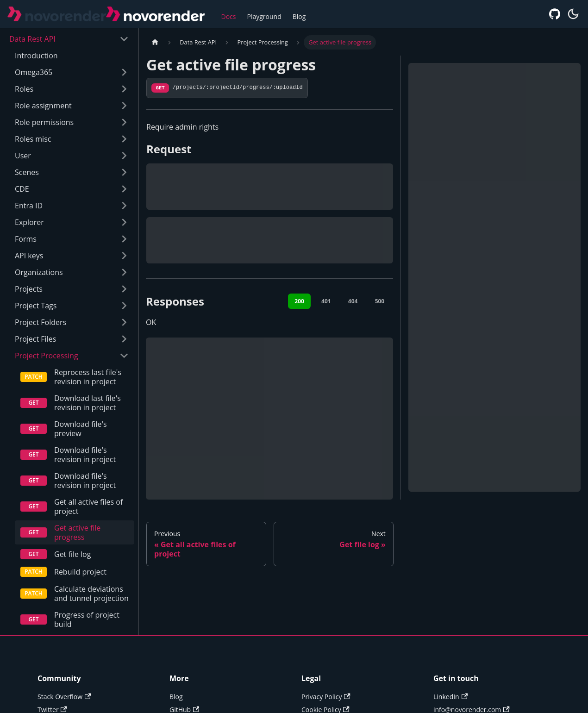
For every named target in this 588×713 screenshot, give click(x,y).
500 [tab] (380, 301)
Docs (229, 16)
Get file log (72, 554)
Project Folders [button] (41, 322)
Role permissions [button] (44, 122)
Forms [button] (26, 239)
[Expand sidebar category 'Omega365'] (122, 72)
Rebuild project (80, 572)
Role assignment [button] (43, 106)
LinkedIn (450, 706)
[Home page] (155, 42)
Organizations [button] (39, 272)
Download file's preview (81, 429)
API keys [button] (29, 256)
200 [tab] (299, 301)
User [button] (23, 156)
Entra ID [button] (29, 206)
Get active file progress (77, 532)
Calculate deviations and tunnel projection (89, 598)
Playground (264, 16)
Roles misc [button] (33, 139)
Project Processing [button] (47, 356)
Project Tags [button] (36, 306)
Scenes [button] (27, 172)
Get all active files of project (88, 507)
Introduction (36, 56)
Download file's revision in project (85, 455)
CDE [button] (22, 189)
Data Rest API (32, 39)
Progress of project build (87, 629)
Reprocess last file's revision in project (88, 377)
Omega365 (34, 72)
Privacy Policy (326, 706)
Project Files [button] (35, 339)
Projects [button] (29, 289)
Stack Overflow (64, 706)
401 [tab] (326, 301)
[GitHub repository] (555, 14)
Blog (299, 16)
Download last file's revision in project (88, 403)
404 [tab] (353, 301)
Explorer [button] (29, 222)
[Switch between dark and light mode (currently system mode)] (573, 14)
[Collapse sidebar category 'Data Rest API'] (122, 39)
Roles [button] (24, 89)
